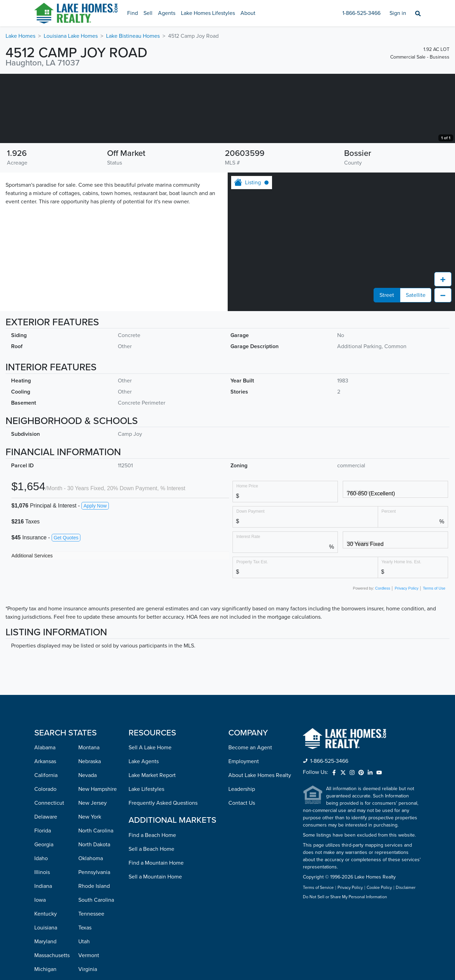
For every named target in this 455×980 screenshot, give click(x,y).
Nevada (87, 845)
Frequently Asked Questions (163, 872)
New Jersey (93, 872)
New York (90, 886)
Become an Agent (250, 817)
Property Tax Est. (252, 631)
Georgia (44, 914)
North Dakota (94, 914)
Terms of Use (434, 657)
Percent (389, 580)
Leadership (242, 858)
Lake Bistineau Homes (133, 36)
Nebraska (90, 831)
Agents (167, 13)
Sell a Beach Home (151, 918)
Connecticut (49, 872)
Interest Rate (248, 606)
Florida (43, 900)
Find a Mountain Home (156, 932)
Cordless (383, 657)
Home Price (247, 555)
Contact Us (242, 872)
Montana (89, 817)
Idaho (41, 928)
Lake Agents (144, 831)
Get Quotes (66, 607)
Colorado (45, 858)
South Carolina (96, 969)
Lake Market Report (152, 845)
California (46, 845)
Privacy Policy (406, 657)
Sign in (398, 13)
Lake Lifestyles (146, 858)
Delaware (46, 886)
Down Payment (250, 580)
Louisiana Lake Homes (71, 36)
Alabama (45, 817)
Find (133, 13)
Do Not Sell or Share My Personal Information (345, 966)
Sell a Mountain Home (155, 946)
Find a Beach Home (152, 904)
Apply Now (95, 575)
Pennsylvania (94, 942)
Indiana (43, 955)
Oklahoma (91, 928)
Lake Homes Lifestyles (208, 13)
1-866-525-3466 (361, 13)
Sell (148, 13)
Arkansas (45, 831)
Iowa (40, 969)
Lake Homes (20, 36)
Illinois (42, 942)
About (248, 13)
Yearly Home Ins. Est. (401, 631)
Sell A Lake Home (150, 817)
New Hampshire (98, 858)
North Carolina (96, 900)
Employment (244, 831)
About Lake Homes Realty (260, 845)
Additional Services (32, 625)
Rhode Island (94, 955)
